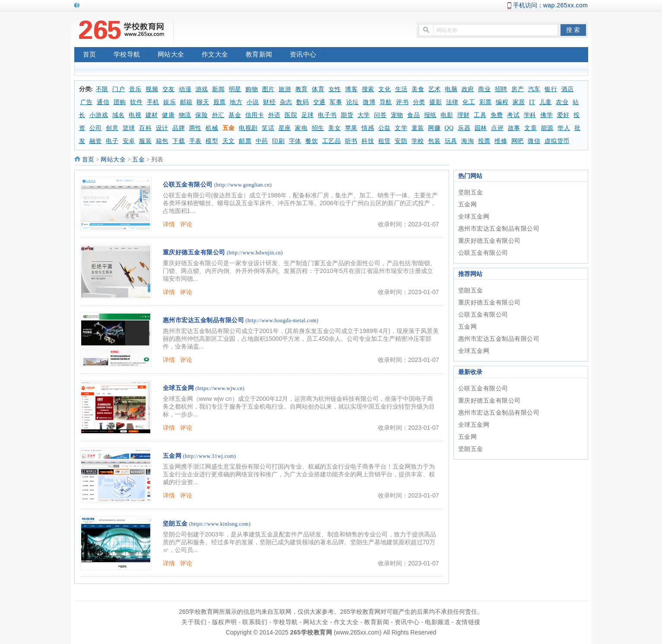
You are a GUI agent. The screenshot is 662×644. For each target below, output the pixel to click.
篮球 (129, 128)
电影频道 (437, 622)
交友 (169, 89)
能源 (547, 128)
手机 (153, 102)
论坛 (353, 102)
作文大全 (219, 55)
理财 (464, 115)
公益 (385, 128)
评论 (186, 224)
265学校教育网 (311, 632)
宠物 (397, 115)
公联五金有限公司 (188, 185)
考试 (513, 115)
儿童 (546, 102)
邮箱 (186, 102)
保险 (201, 115)
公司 (96, 128)
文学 (401, 128)
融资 (96, 141)
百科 (145, 128)
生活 (401, 89)
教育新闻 (263, 55)
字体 (295, 141)
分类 (419, 102)
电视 (135, 115)
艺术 (435, 89)
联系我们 (255, 622)
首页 (94, 55)
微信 (534, 141)
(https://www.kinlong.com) (220, 524)
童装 (418, 128)
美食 (418, 89)
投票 (484, 141)
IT (532, 102)
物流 (185, 115)
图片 (268, 89)
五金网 (172, 456)
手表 (195, 141)
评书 (402, 102)
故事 (514, 128)
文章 (531, 128)
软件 (136, 102)
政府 (468, 89)
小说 (253, 102)
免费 (497, 115)
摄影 (436, 102)
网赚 (434, 128)
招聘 (501, 89)
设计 (162, 128)
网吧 (518, 141)
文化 (385, 89)
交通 (319, 102)
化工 (469, 102)
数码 (302, 102)
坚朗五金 (175, 524)
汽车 (534, 89)
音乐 (135, 89)
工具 (480, 115)
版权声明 (225, 622)
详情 (169, 224)
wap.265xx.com (566, 5)
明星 (235, 89)
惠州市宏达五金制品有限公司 (204, 320)
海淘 (467, 141)
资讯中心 (307, 55)
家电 (301, 128)
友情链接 (468, 622)
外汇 (218, 115)
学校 (418, 141)
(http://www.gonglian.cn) (243, 185)
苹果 (351, 128)
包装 (434, 141)
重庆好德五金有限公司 (194, 252)
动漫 (185, 89)
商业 (484, 89)
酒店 (568, 89)
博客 (351, 89)
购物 (252, 89)
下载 (179, 141)
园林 (481, 128)
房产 (518, 89)
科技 (368, 141)
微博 (369, 102)
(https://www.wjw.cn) (220, 388)
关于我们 (194, 622)
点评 (497, 128)
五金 (229, 128)
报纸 (430, 115)
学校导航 (131, 55)
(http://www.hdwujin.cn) (255, 253)
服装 (145, 141)
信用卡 (255, 115)
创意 (112, 128)
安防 (401, 141)
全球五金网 (179, 388)
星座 (285, 128)
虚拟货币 (557, 141)
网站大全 (175, 55)
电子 (112, 141)
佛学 (546, 115)
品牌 (179, 128)
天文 (229, 141)
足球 (308, 115)
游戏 (202, 89)
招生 (318, 128)
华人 (564, 128)
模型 (212, 141)
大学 (364, 115)
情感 (368, 128)
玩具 (451, 141)
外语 (274, 115)
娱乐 (169, 102)
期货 (347, 115)
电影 (447, 115)
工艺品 (332, 141)
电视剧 (248, 128)
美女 (334, 128)
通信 (103, 102)
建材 (152, 115)
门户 (119, 89)
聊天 (203, 102)
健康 (168, 115)
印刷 (278, 141)
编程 (502, 102)
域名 (119, 115)
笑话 (268, 128)
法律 (452, 102)
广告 (87, 102)
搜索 (368, 89)
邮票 (245, 141)
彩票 (486, 102)
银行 (551, 89)
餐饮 (312, 141)
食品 (413, 115)
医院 (291, 115)
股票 (220, 102)
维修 (501, 141)
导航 (386, 102)
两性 (195, 128)
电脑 (451, 89)
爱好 (563, 115)
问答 (380, 115)
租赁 (385, 141)
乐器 (464, 128)
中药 (262, 141)
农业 (562, 102)
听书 (351, 141)
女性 (335, 89)
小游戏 (99, 115)
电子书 (327, 115)
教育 (302, 89)
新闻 (218, 89)
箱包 (162, 141)
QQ (449, 128)
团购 (120, 102)
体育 (318, 89)
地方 (236, 102)
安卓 (129, 141)
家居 (519, 102)
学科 (530, 115)
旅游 (285, 89)
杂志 (286, 102)
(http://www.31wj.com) (210, 456)
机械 (212, 128)
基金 (235, 115)
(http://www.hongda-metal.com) (282, 320)
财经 (269, 102)
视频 (152, 89)
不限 (102, 89)
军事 (336, 102)
